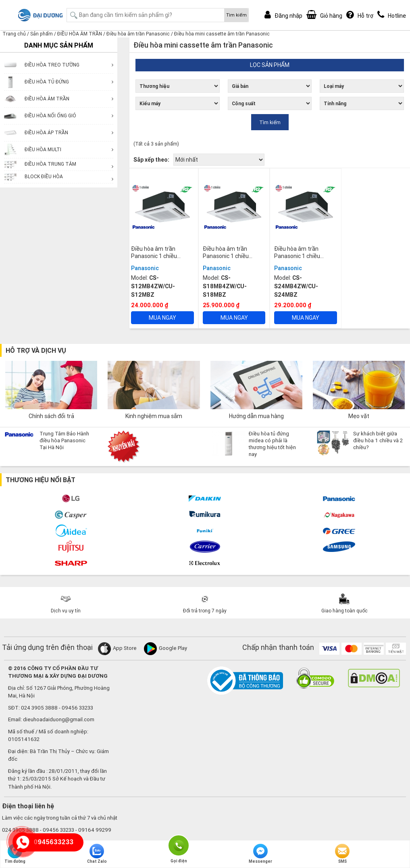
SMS (342, 854)
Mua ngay (162, 318)
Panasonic (145, 268)
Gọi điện (179, 845)
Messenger (260, 854)
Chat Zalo (97, 854)
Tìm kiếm (236, 15)
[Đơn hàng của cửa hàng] (219, 160)
